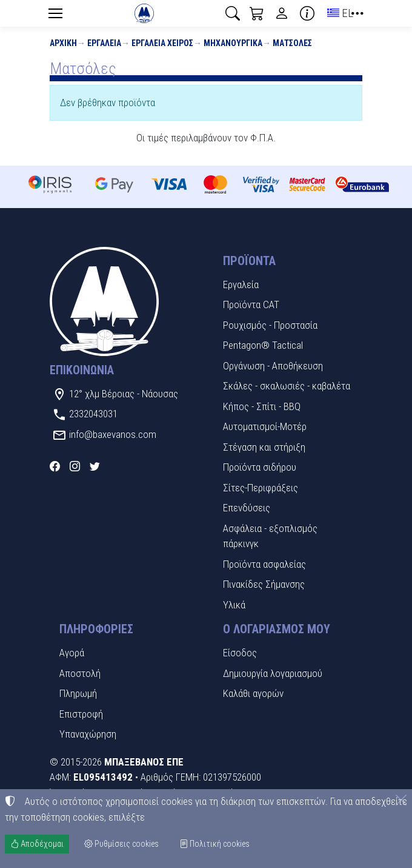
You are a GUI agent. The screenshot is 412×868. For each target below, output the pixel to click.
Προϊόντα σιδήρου (260, 467)
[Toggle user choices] (282, 13)
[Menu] (55, 13)
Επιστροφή (81, 714)
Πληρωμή (78, 693)
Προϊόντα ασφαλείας (264, 564)
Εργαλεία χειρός (162, 43)
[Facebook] (55, 466)
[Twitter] (95, 466)
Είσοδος (240, 653)
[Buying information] (307, 13)
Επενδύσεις (247, 508)
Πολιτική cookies (214, 844)
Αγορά (72, 653)
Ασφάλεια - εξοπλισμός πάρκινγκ (270, 536)
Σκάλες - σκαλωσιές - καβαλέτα (287, 386)
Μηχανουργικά (233, 43)
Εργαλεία (104, 43)
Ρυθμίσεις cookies (121, 844)
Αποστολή (80, 673)
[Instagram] (75, 466)
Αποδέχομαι (37, 844)
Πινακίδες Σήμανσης (264, 584)
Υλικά (234, 605)
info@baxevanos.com (113, 434)
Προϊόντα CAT (251, 304)
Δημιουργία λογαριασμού (273, 673)
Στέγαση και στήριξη (264, 447)
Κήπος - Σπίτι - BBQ (262, 406)
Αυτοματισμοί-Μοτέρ (265, 426)
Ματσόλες (292, 43)
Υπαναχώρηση (88, 734)
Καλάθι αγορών (253, 693)
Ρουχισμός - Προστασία (270, 325)
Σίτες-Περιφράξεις (261, 488)
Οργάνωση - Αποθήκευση (273, 366)
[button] (233, 13)
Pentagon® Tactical (263, 345)
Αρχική (63, 43)
